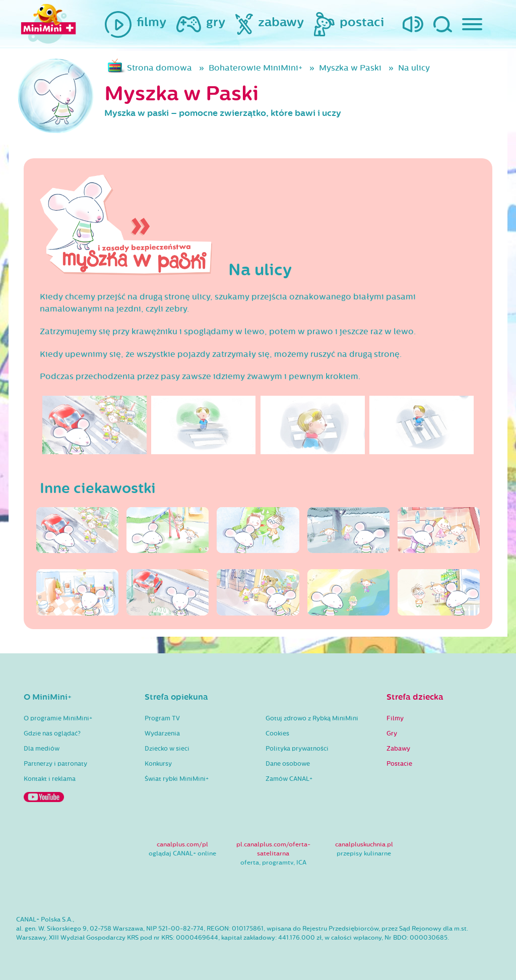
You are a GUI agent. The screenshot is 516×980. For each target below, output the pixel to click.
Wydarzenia (162, 733)
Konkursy (158, 764)
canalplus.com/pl (182, 844)
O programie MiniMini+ (58, 718)
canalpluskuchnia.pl (364, 844)
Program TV (162, 718)
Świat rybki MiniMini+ (177, 779)
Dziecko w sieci (167, 749)
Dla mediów (42, 749)
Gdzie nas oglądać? (52, 733)
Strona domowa (159, 68)
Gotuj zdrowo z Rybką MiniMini (312, 718)
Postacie (399, 764)
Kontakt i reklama (50, 779)
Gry (392, 733)
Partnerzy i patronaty (55, 764)
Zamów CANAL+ (289, 779)
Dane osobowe (288, 764)
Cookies (277, 733)
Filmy (395, 718)
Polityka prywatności (297, 749)
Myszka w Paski (350, 68)
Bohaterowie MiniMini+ (255, 68)
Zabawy (398, 749)
